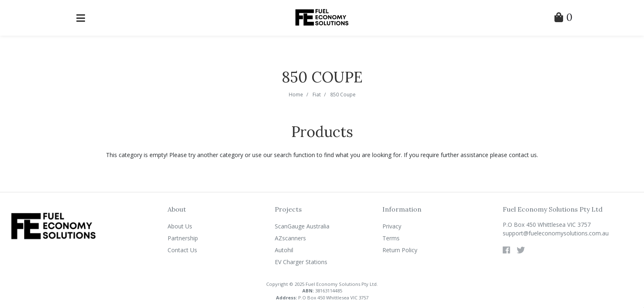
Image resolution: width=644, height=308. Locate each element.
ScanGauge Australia (302, 226)
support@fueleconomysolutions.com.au (556, 233)
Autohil (284, 250)
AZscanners (290, 238)
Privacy (392, 226)
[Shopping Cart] (563, 19)
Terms (391, 238)
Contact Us (182, 250)
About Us (180, 226)
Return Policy (400, 250)
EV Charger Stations (301, 262)
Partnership (183, 238)
